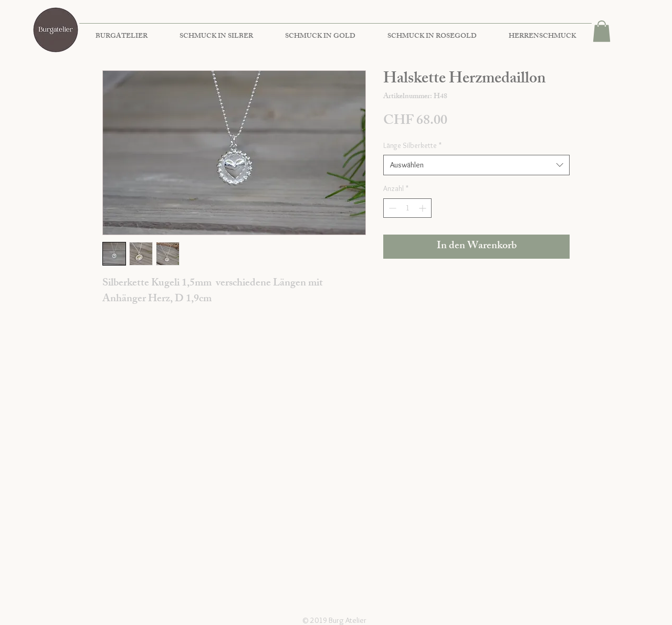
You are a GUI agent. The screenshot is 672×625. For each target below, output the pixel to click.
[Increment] (423, 208)
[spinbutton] (407, 208)
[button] (602, 31)
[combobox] (476, 165)
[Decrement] (391, 208)
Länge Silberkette (412, 145)
